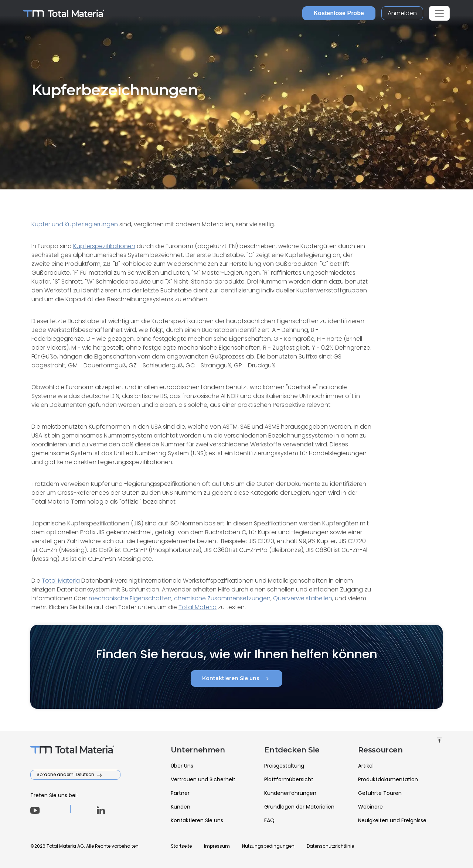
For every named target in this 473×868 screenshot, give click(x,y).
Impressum (217, 846)
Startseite (181, 846)
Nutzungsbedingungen (268, 846)
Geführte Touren (380, 793)
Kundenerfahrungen (290, 793)
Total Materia (61, 581)
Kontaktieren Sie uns (236, 679)
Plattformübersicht (289, 779)
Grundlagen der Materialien (299, 807)
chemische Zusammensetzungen (222, 598)
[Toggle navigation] (439, 13)
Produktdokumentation (388, 779)
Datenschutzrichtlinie (330, 846)
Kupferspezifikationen (104, 246)
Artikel (366, 766)
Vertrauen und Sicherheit (203, 779)
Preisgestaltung (284, 766)
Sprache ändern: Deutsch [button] (66, 774)
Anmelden (402, 13)
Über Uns (182, 766)
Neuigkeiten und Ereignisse (392, 820)
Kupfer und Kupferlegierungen (75, 224)
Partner (180, 793)
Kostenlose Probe (339, 13)
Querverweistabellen (303, 598)
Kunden (181, 807)
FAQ (269, 820)
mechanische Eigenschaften (130, 598)
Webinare (370, 807)
